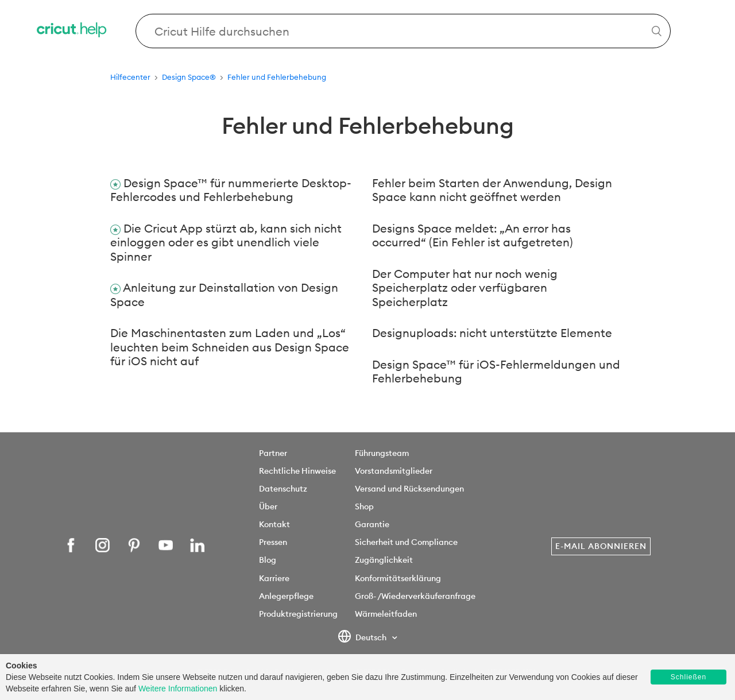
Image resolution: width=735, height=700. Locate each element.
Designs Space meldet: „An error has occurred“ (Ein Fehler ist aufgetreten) (472, 235)
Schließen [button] (688, 677)
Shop (364, 506)
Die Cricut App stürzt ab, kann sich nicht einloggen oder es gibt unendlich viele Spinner (226, 242)
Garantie (372, 524)
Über (268, 506)
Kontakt (274, 524)
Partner (273, 453)
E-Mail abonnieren (601, 546)
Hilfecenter (130, 77)
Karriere (274, 578)
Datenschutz (283, 489)
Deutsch (363, 638)
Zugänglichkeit (384, 560)
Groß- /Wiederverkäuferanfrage (415, 596)
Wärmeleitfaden (386, 614)
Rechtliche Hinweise (297, 471)
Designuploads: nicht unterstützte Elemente (492, 333)
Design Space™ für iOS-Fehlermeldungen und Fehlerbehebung (496, 372)
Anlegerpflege (286, 596)
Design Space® (189, 77)
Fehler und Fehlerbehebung (277, 77)
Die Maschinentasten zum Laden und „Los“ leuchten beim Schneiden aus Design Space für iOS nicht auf (230, 347)
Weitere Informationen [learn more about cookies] (178, 689)
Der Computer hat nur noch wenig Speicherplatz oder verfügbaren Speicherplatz (465, 288)
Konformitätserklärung (398, 578)
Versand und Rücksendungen (409, 489)
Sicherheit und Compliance (406, 542)
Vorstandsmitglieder (394, 471)
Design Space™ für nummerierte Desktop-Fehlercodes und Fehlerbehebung (231, 190)
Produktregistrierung (298, 614)
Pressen (273, 542)
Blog (268, 560)
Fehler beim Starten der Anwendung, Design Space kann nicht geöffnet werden (492, 190)
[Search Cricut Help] (403, 31)
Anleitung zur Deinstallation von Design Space (224, 295)
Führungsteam (382, 453)
